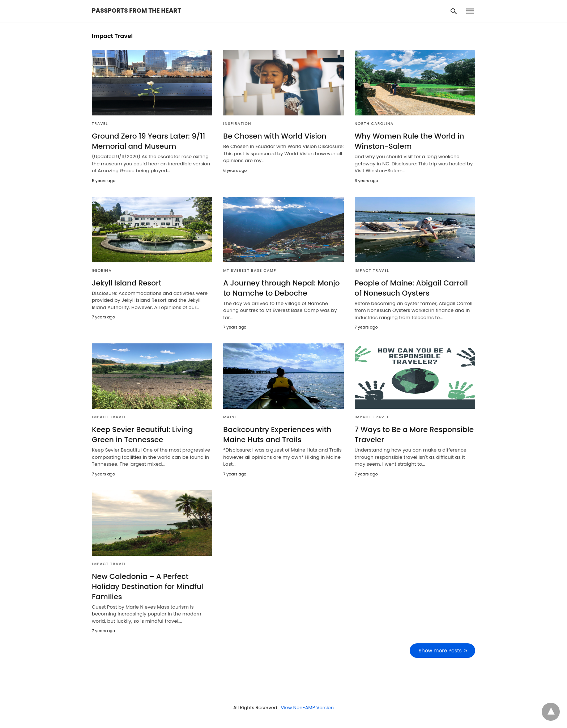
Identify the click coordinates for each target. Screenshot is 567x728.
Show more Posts (440, 651)
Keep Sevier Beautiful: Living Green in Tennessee (142, 435)
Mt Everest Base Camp (250, 270)
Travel (100, 124)
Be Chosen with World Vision (275, 136)
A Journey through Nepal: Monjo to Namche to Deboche (281, 288)
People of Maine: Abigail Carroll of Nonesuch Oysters (411, 288)
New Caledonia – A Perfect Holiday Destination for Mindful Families (148, 587)
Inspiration (237, 124)
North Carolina (374, 124)
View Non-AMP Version (307, 708)
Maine (230, 417)
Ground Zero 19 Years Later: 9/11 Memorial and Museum (148, 141)
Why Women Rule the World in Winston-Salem (410, 141)
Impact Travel (372, 270)
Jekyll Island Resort (127, 283)
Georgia (102, 270)
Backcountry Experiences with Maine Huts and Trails (277, 435)
